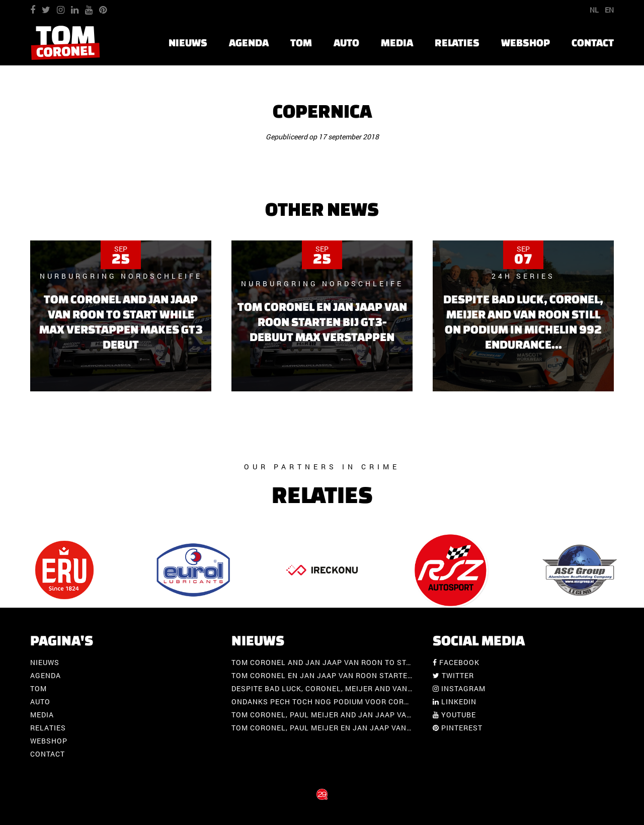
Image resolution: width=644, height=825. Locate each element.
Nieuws (188, 43)
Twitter (453, 675)
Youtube (454, 715)
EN (609, 10)
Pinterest (458, 728)
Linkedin (455, 702)
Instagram (459, 688)
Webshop (526, 43)
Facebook (456, 662)
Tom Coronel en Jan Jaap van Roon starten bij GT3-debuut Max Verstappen (388, 675)
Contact (593, 43)
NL (594, 10)
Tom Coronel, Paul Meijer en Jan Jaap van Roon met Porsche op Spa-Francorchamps (408, 728)
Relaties (457, 43)
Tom (301, 43)
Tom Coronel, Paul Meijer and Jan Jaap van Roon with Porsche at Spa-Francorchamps (412, 715)
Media (397, 43)
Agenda (249, 43)
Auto (346, 43)
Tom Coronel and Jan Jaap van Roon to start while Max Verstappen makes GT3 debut (409, 662)
